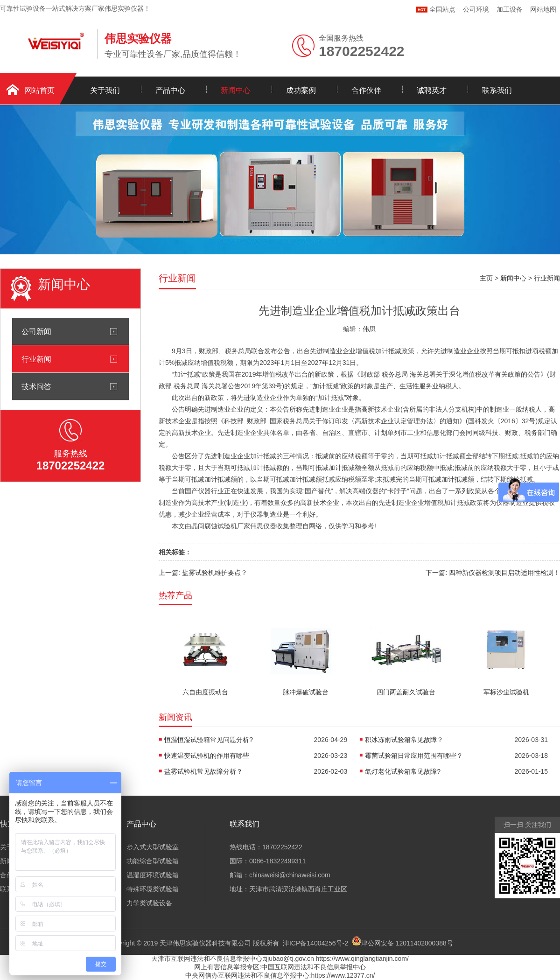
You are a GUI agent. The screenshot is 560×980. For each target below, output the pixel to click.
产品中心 (170, 90)
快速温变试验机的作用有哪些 (207, 756)
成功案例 (301, 90)
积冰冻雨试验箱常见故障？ (404, 740)
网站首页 (40, 90)
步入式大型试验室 (153, 847)
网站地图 (543, 9)
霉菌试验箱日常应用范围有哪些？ (414, 756)
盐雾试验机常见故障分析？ (203, 771)
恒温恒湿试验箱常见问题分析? (209, 740)
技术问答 (36, 386)
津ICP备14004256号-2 (315, 943)
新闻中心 (236, 90)
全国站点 (436, 8)
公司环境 (476, 9)
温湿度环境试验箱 (153, 875)
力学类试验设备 (149, 903)
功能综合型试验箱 (153, 861)
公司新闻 (36, 331)
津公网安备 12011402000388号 (407, 943)
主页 (486, 278)
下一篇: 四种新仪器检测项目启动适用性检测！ (493, 573)
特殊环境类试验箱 (153, 889)
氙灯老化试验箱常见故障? (403, 771)
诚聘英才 (432, 90)
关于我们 (105, 90)
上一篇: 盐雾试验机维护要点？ (203, 573)
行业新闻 (36, 359)
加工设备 (510, 9)
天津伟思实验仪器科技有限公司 (205, 943)
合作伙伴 (366, 90)
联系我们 (497, 90)
